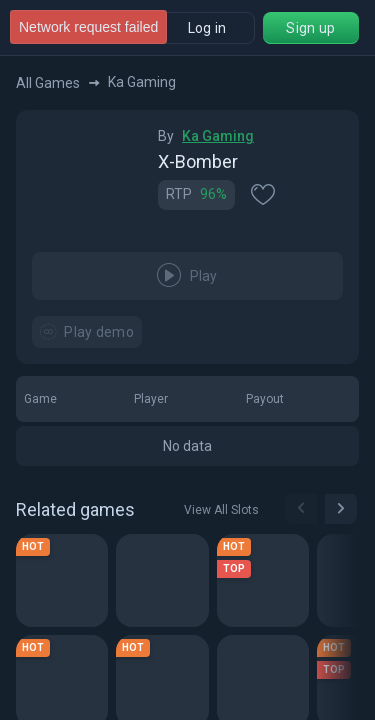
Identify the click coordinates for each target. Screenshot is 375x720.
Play (187, 276)
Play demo (87, 332)
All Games (58, 83)
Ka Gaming (218, 136)
